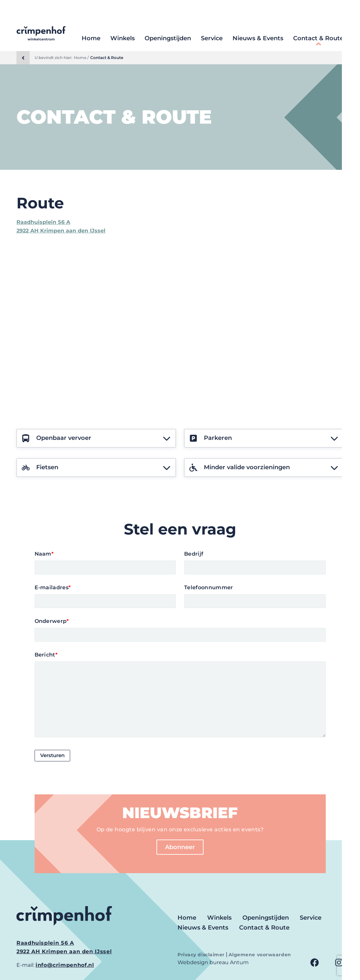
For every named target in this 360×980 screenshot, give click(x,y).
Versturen (54, 756)
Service (212, 38)
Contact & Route (318, 38)
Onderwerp (52, 621)
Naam (44, 554)
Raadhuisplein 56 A (43, 222)
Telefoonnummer (208, 587)
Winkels (123, 38)
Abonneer (180, 847)
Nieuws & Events (258, 38)
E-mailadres (53, 587)
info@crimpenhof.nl (65, 965)
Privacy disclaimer (202, 955)
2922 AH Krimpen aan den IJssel (61, 231)
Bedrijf (194, 554)
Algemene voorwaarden (260, 955)
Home (91, 38)
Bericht (46, 655)
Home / (81, 58)
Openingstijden (168, 38)
